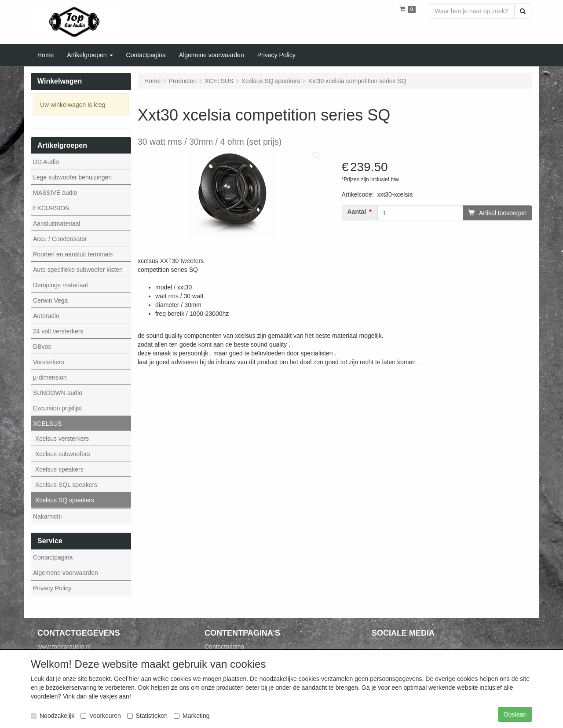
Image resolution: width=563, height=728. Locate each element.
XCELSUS (47, 424)
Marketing (192, 716)
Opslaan (515, 714)
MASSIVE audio (55, 193)
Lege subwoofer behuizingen (72, 177)
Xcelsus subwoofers (63, 454)
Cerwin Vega (50, 300)
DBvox (42, 347)
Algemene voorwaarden (66, 573)
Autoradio (46, 316)
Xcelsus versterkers (62, 439)
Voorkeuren (101, 716)
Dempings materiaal (60, 285)
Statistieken (147, 716)
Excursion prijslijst (57, 408)
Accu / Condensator (60, 239)
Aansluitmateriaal (57, 223)
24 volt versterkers (58, 331)
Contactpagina (53, 557)
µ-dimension (50, 377)
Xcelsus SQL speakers (66, 485)
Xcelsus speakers (59, 469)
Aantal (357, 212)
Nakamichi (47, 516)
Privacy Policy (52, 588)
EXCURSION (51, 208)
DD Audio (46, 162)
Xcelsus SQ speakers (65, 500)
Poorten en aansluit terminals (73, 254)
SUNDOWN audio (58, 393)
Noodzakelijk (53, 716)
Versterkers (49, 362)
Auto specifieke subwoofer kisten (78, 270)
